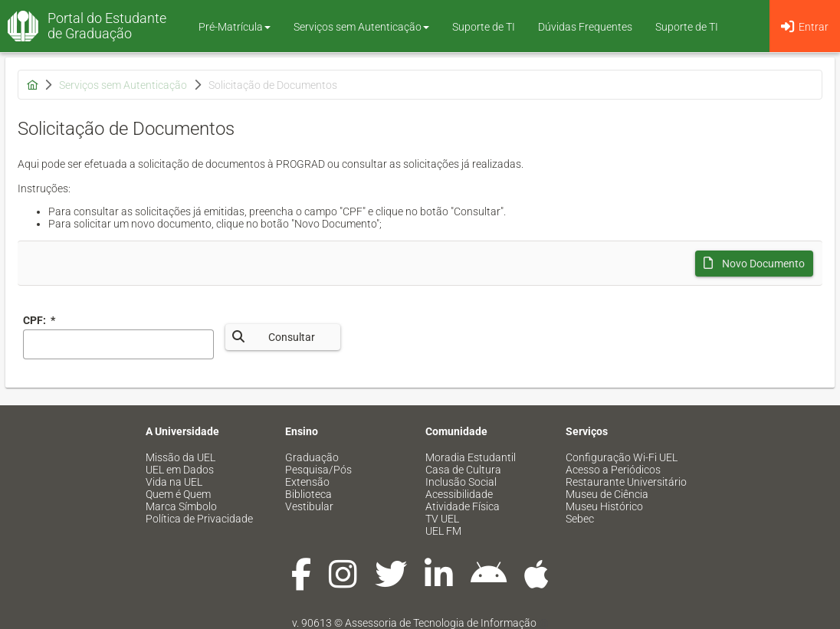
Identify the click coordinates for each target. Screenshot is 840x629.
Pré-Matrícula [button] (235, 27)
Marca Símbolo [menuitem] (181, 506)
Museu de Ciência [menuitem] (607, 494)
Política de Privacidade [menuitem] (199, 519)
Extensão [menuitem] (307, 482)
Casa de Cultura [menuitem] (463, 470)
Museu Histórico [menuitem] (604, 506)
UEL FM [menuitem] (443, 531)
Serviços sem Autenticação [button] (361, 27)
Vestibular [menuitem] (309, 506)
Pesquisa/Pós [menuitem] (318, 470)
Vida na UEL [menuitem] (174, 482)
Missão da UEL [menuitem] (180, 457)
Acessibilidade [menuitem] (459, 494)
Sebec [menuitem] (580, 519)
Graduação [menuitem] (312, 457)
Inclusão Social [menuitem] (461, 482)
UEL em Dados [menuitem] (180, 470)
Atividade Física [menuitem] (463, 506)
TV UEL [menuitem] (442, 519)
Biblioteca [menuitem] (308, 494)
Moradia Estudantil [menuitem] (471, 457)
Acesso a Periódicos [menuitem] (613, 470)
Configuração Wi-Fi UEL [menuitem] (622, 457)
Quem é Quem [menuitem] (178, 494)
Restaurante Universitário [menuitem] (626, 482)
